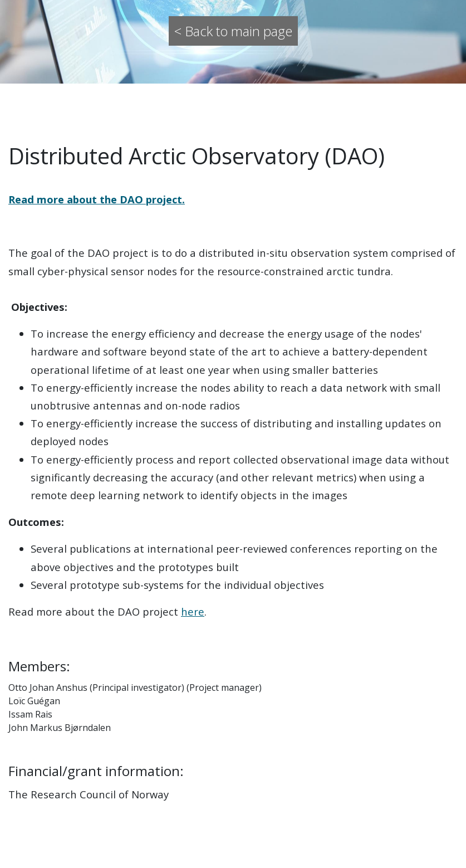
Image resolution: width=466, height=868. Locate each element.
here (193, 611)
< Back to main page (233, 31)
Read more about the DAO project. (97, 199)
